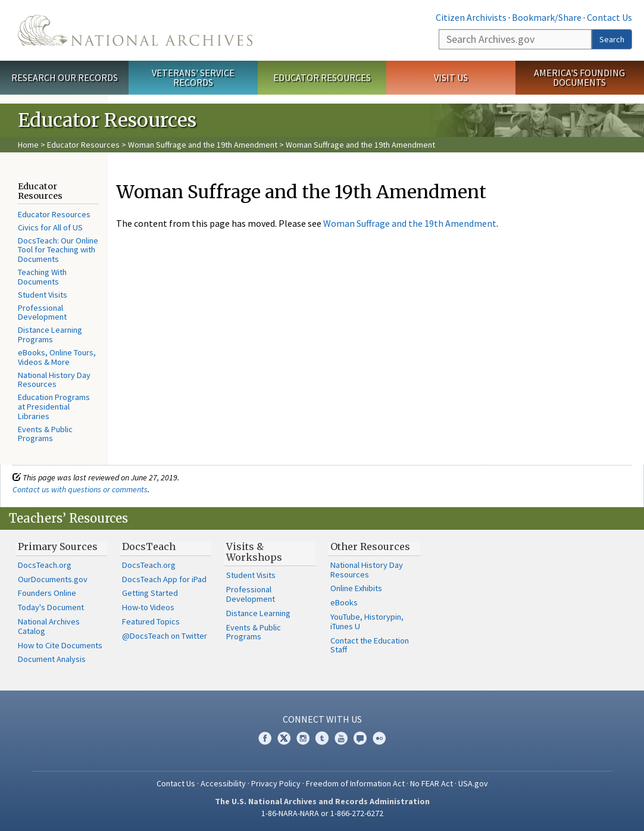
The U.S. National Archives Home (135, 30)
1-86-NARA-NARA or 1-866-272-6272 (322, 813)
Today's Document (51, 607)
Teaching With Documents (42, 277)
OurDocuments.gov (53, 579)
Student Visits (43, 295)
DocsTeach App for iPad (164, 579)
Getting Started (150, 593)
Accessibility (223, 783)
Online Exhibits (356, 588)
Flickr (379, 738)
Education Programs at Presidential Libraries (54, 407)
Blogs (360, 738)
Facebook (265, 738)
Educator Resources (322, 77)
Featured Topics (151, 621)
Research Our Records (65, 77)
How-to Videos (148, 607)
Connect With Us (322, 719)
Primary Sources (58, 546)
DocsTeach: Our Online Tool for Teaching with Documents (58, 250)
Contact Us (609, 17)
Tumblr (322, 738)
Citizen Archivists (471, 17)
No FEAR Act (432, 783)
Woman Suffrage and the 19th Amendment (203, 145)
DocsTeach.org (45, 565)
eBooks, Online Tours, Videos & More (57, 357)
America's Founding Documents (579, 78)
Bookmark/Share (547, 17)
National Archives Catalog (49, 626)
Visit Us (451, 77)
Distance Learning (258, 613)
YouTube (341, 738)
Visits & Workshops (254, 552)
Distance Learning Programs (50, 335)
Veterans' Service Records (193, 78)
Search (612, 39)
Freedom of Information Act (355, 783)
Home (28, 145)
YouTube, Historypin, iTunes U (367, 621)
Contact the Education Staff (370, 645)
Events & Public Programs (45, 434)
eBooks (344, 602)
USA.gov (473, 783)
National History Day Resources (54, 380)
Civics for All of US (50, 227)
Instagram (303, 738)
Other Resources (370, 546)
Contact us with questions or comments (80, 489)
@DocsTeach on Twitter (165, 636)
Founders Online (47, 593)
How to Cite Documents (60, 645)
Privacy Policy (276, 783)
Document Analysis (52, 659)
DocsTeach (149, 546)
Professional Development (42, 313)
